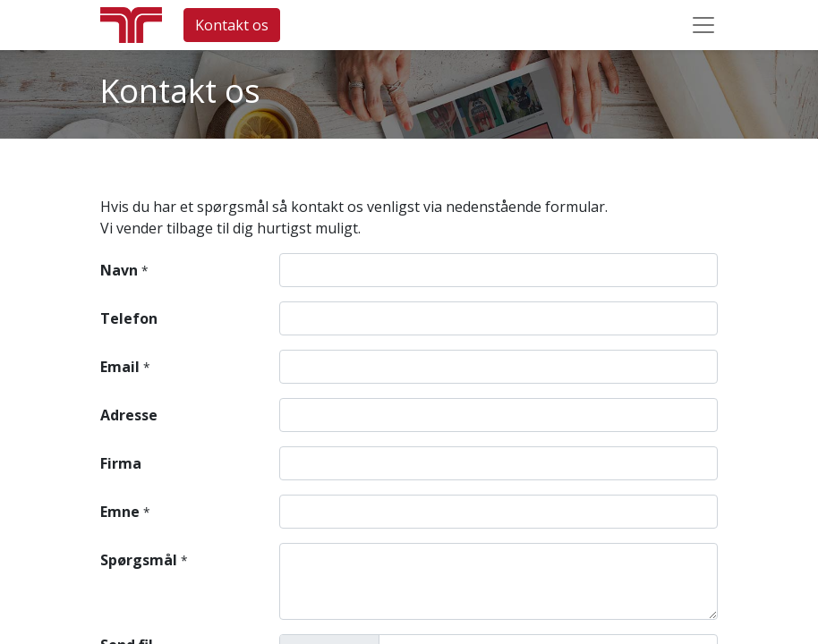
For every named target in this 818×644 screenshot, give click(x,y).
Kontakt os (232, 25)
